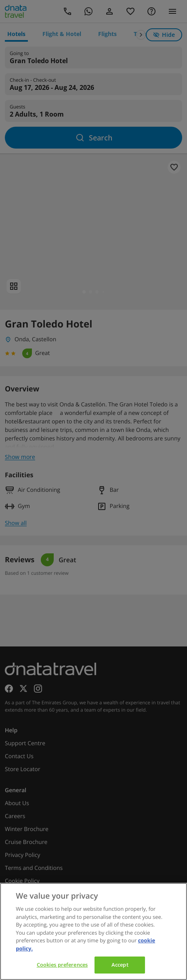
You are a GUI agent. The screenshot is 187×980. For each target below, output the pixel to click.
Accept (120, 965)
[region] (93, 931)
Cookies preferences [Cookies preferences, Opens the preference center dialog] (62, 965)
